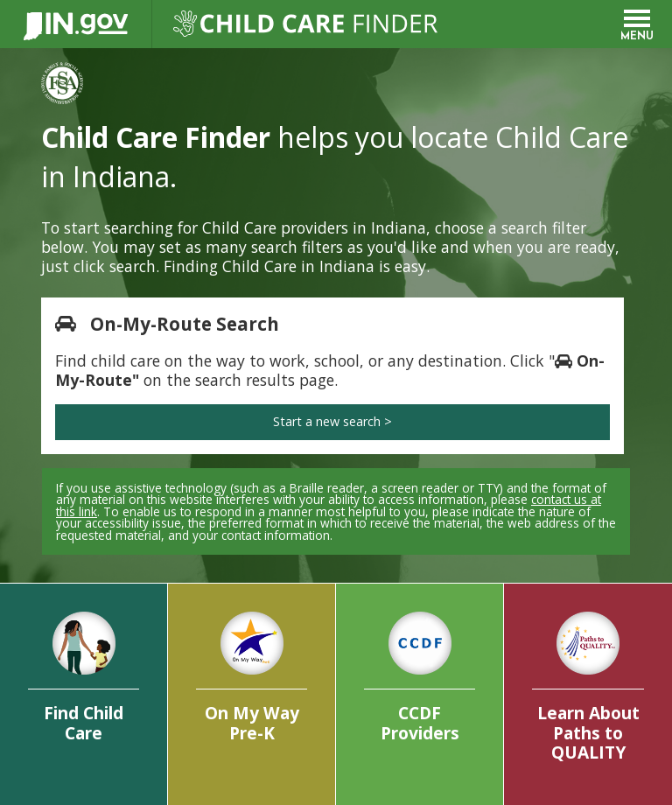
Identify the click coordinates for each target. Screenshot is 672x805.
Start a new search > (332, 421)
